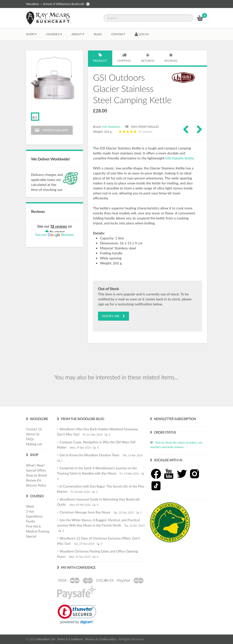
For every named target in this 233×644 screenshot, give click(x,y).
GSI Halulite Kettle (180, 158)
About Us (33, 434)
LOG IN (142, 34)
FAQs (30, 439)
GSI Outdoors (111, 127)
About (78, 34)
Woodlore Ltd (46, 639)
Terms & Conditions (70, 639)
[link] (77, 614)
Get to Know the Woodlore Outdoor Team (89, 455)
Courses (54, 34)
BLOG (98, 34)
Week (30, 506)
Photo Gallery (52, 130)
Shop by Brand (36, 475)
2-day (30, 511)
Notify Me (113, 316)
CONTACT (118, 34)
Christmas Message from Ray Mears (85, 512)
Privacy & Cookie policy (101, 639)
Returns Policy (36, 485)
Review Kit (34, 480)
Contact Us (34, 429)
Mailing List (34, 444)
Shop (31, 34)
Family (30, 521)
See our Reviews (54, 235)
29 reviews (135, 132)
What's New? (35, 465)
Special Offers (36, 470)
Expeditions (34, 516)
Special (31, 536)
